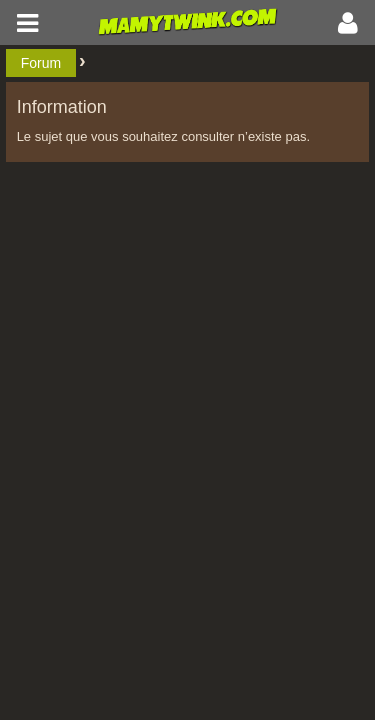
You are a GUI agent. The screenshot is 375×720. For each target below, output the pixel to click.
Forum (41, 63)
